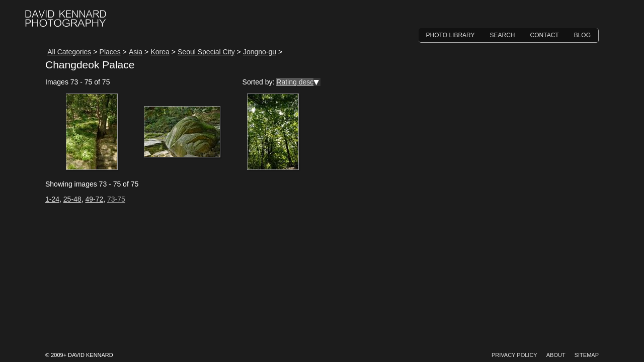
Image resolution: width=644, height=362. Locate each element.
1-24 (52, 199)
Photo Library (451, 35)
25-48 (72, 199)
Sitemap (587, 355)
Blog (582, 35)
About (556, 355)
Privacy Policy (514, 355)
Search (503, 35)
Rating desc (295, 82)
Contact (545, 35)
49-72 (94, 199)
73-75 (116, 199)
